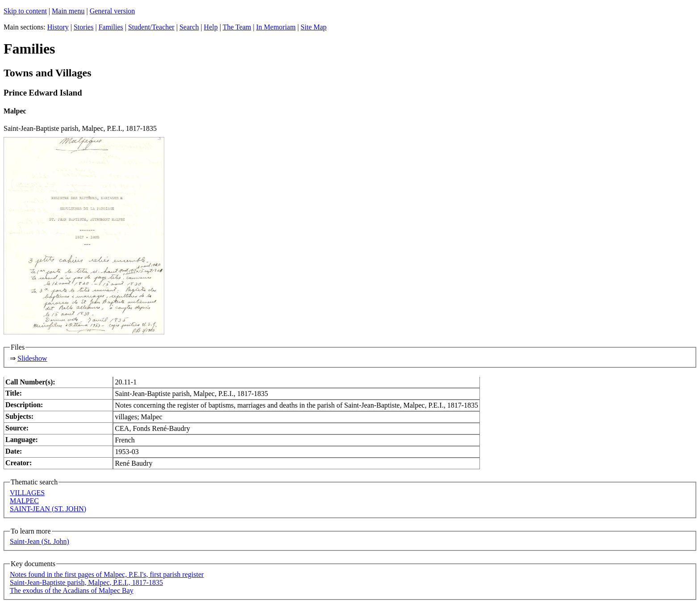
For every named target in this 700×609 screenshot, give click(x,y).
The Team (237, 27)
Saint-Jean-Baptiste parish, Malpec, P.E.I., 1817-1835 (86, 582)
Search (189, 27)
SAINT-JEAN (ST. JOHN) (48, 509)
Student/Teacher (151, 27)
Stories (83, 27)
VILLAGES (27, 493)
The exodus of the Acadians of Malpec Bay (72, 590)
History (58, 27)
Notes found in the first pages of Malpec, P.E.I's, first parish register (107, 574)
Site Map (313, 27)
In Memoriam (276, 27)
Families (111, 27)
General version (112, 11)
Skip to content (25, 11)
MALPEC (24, 501)
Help (211, 27)
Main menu (68, 11)
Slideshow (32, 358)
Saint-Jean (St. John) (40, 541)
